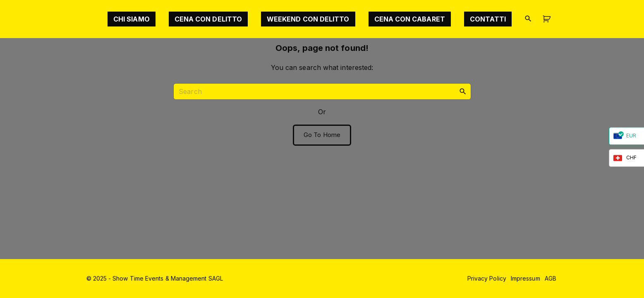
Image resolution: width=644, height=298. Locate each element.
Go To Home (322, 135)
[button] (548, 19)
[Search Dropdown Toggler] (528, 19)
